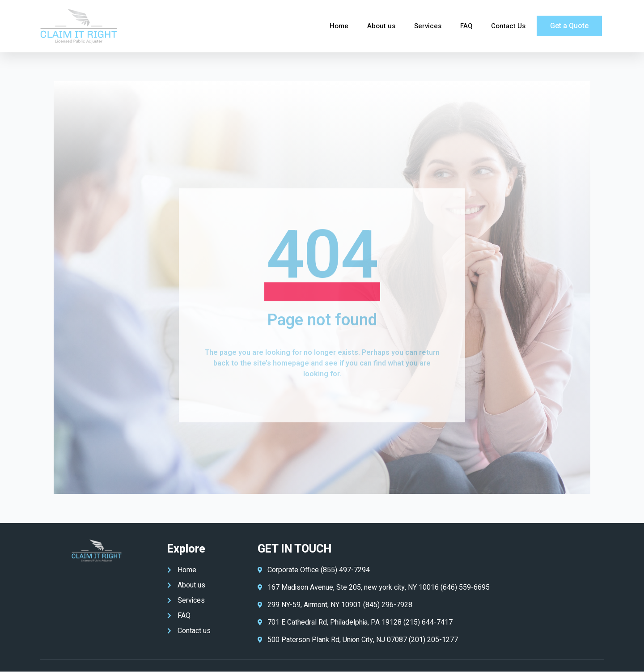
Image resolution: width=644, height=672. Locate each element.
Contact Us (508, 26)
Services (428, 26)
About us (381, 26)
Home (339, 26)
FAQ (466, 26)
